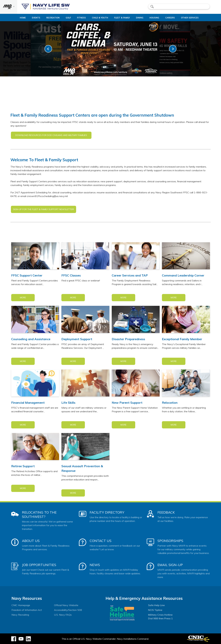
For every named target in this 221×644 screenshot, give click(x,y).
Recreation (46, 18)
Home (14, 18)
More (23, 298)
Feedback (166, 512)
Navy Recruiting (20, 615)
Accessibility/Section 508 (68, 610)
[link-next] (173, 49)
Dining (141, 18)
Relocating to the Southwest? (39, 514)
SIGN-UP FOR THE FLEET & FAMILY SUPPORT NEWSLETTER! (44, 209)
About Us (31, 541)
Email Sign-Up (170, 565)
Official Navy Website (66, 605)
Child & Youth (99, 18)
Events (29, 18)
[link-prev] (48, 49)
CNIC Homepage (21, 605)
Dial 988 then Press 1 (160, 618)
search (152, 7)
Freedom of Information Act (27, 610)
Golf (64, 18)
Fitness (77, 18)
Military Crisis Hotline (160, 615)
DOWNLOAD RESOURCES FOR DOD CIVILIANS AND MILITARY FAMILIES (51, 135)
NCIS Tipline (155, 610)
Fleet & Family (123, 18)
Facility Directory (107, 512)
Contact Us (101, 541)
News (95, 565)
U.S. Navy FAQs (63, 615)
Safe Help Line (156, 605)
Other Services (196, 18)
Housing (158, 18)
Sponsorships (170, 541)
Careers (176, 18)
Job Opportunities (39, 565)
